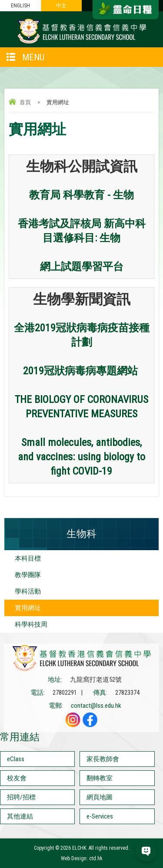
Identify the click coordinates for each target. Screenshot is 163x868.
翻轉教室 (100, 778)
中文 (61, 6)
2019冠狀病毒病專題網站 (80, 371)
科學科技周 (31, 624)
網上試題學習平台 (82, 267)
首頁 (25, 102)
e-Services (100, 816)
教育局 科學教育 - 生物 (81, 195)
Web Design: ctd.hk (82, 858)
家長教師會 (103, 759)
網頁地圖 (100, 797)
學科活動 (28, 591)
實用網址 (28, 608)
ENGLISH (20, 6)
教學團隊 (28, 575)
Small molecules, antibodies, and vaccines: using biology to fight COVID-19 (81, 457)
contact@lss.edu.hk (96, 706)
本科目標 (28, 558)
